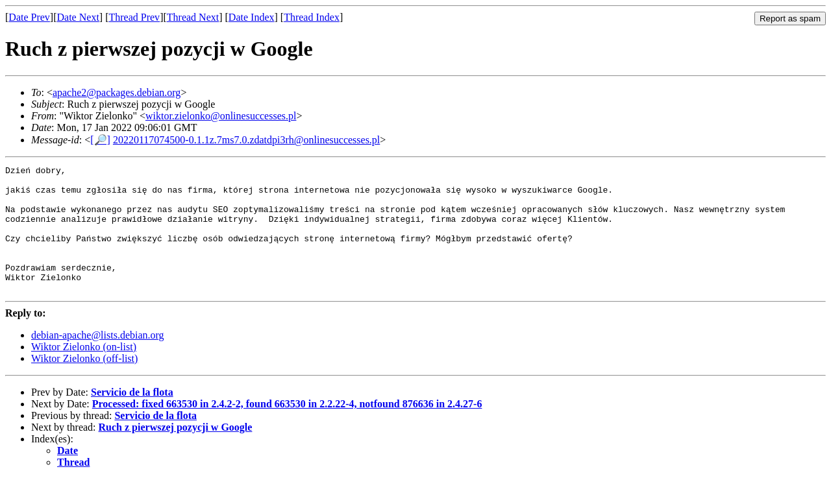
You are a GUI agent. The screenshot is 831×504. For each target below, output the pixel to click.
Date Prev (29, 17)
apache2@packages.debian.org (117, 92)
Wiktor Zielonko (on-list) (84, 372)
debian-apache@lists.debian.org (98, 360)
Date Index (252, 17)
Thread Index (312, 17)
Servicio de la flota (132, 417)
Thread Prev (134, 17)
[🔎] (100, 140)
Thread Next (193, 17)
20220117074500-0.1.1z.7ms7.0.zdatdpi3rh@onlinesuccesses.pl (246, 140)
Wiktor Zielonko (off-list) (84, 384)
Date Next (78, 17)
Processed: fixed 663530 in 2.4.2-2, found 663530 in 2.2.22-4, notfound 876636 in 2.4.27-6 (287, 429)
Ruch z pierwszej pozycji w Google (176, 452)
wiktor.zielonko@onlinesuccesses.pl (221, 116)
